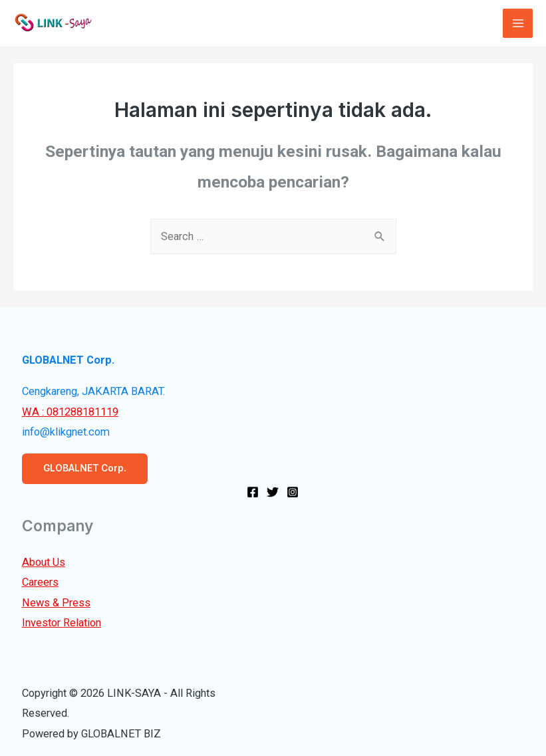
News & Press (56, 603)
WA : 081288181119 (70, 412)
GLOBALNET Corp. (85, 468)
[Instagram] (293, 492)
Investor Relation (62, 623)
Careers (40, 582)
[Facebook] (253, 492)
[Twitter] (273, 492)
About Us (44, 562)
